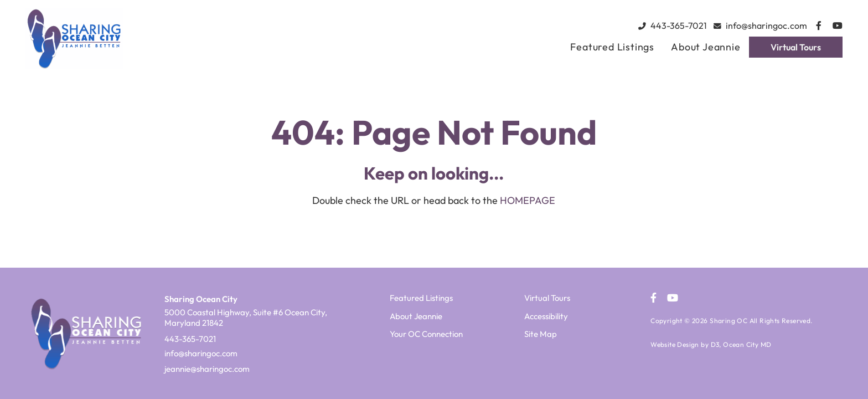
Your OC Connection (426, 334)
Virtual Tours (796, 47)
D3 (715, 344)
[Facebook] (819, 25)
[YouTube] (838, 25)
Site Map (541, 334)
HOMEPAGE (528, 200)
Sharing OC (728, 321)
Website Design (675, 344)
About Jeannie (706, 47)
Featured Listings (612, 47)
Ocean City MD (747, 344)
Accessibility (546, 316)
